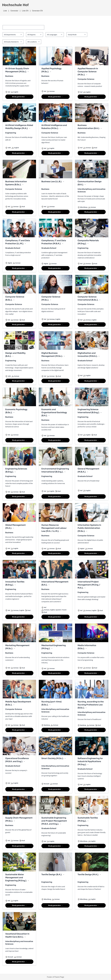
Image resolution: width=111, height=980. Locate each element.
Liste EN (25, 11)
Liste (5, 11)
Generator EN (37, 11)
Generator (14, 11)
